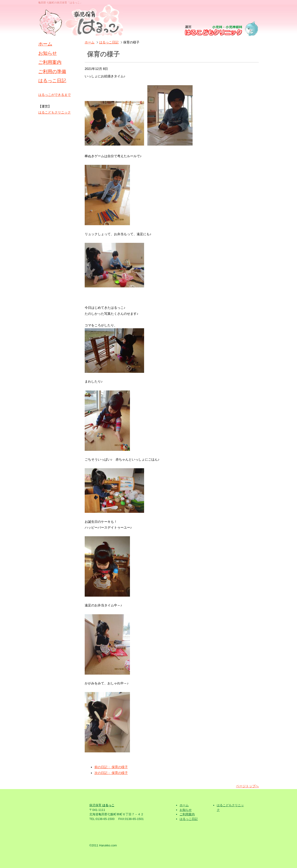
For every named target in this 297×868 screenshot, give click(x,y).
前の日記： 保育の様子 (111, 767)
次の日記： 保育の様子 (111, 773)
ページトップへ (247, 786)
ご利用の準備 (52, 72)
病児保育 (102, 805)
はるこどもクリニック (55, 112)
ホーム (90, 42)
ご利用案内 (50, 62)
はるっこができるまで (55, 95)
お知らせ (48, 53)
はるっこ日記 (109, 42)
